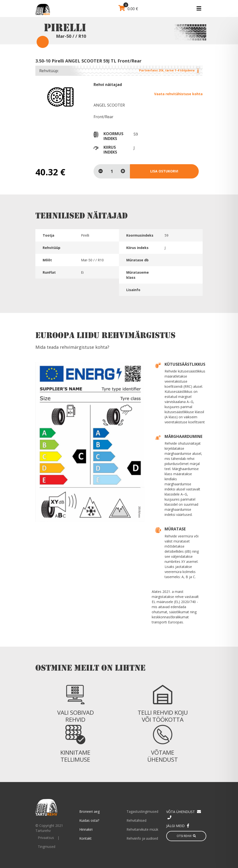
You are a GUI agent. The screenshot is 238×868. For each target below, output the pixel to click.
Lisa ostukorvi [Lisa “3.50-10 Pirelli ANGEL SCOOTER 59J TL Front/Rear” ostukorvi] (164, 171)
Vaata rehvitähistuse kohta (178, 94)
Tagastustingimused (142, 811)
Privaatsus (46, 838)
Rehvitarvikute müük (142, 829)
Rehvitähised (136, 820)
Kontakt (85, 838)
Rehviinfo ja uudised (142, 838)
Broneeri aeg (89, 811)
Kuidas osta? (89, 820)
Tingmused (47, 847)
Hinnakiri (86, 829)
